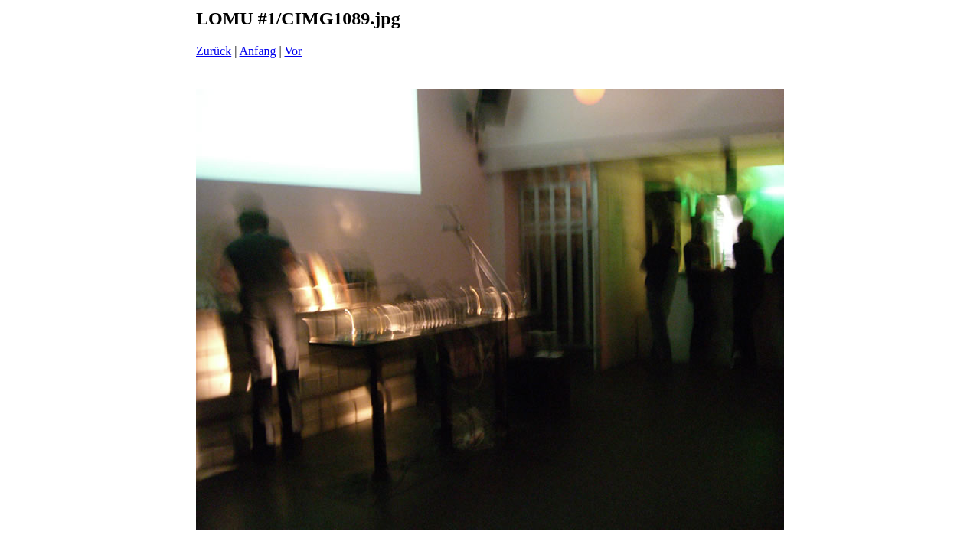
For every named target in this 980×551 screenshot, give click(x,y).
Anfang (258, 51)
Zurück (214, 51)
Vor (293, 51)
